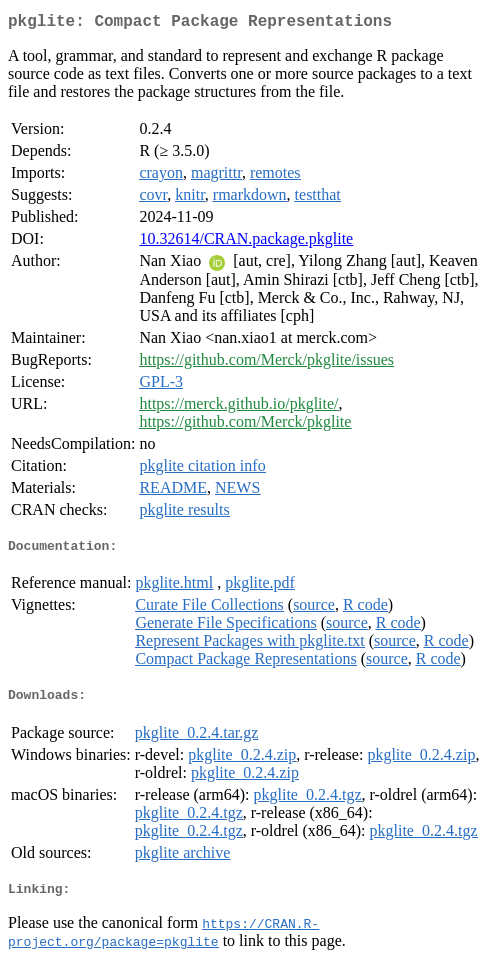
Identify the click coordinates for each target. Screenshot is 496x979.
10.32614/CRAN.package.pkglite (246, 242)
